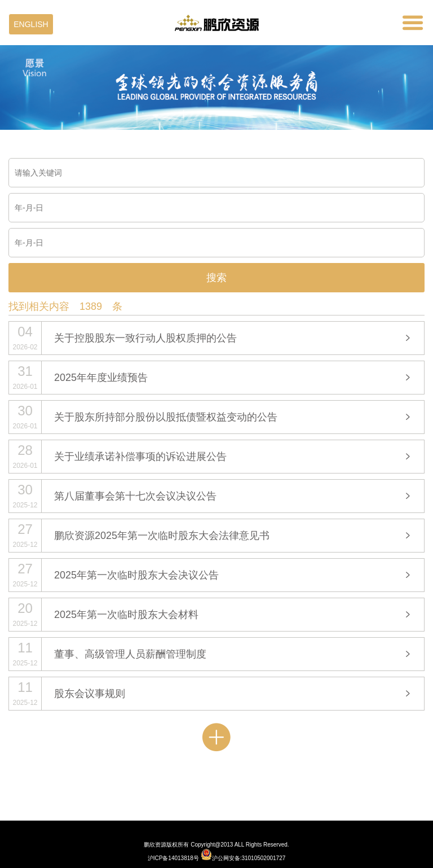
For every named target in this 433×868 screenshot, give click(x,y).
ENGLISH (31, 24)
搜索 (216, 278)
